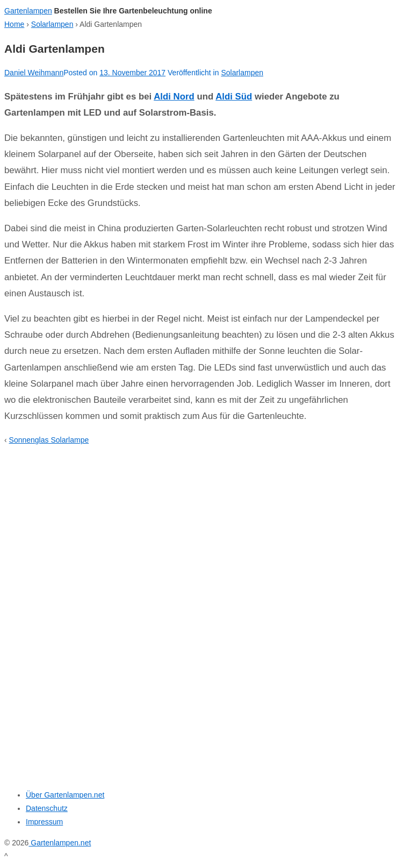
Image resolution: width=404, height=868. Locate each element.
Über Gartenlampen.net (65, 795)
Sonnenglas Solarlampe (49, 440)
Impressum (44, 822)
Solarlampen (52, 24)
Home (14, 24)
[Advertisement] (71, 611)
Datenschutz (47, 808)
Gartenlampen (28, 11)
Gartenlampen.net (60, 843)
